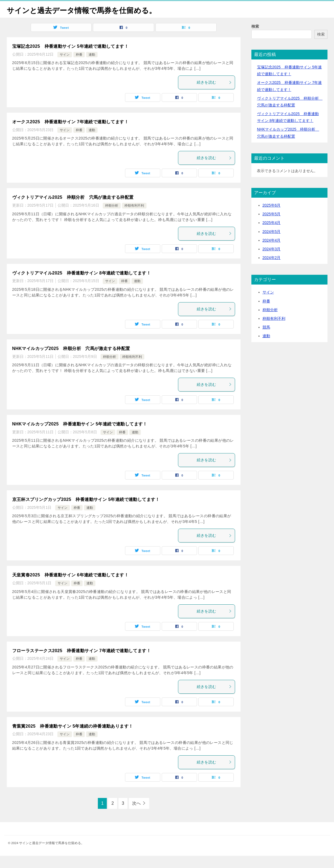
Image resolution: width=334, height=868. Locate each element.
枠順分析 (112, 218)
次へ (136, 815)
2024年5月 (272, 244)
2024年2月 (272, 270)
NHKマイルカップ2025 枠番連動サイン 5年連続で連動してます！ (80, 436)
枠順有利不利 (134, 218)
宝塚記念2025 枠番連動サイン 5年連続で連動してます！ (71, 59)
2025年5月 (272, 226)
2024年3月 (272, 261)
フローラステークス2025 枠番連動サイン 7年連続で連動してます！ (82, 663)
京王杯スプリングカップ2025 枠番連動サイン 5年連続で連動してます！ (86, 512)
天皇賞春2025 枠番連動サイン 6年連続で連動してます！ (71, 587)
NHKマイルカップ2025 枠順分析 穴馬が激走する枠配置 (71, 361)
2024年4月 (272, 252)
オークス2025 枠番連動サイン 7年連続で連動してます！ (71, 134)
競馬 (266, 339)
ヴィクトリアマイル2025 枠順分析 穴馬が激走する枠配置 (73, 209)
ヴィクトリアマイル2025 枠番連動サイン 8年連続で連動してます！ (82, 285)
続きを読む (214, 94)
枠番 (79, 67)
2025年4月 (272, 235)
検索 (255, 39)
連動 (92, 67)
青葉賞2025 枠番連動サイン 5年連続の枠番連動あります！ (73, 738)
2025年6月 (272, 217)
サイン (65, 67)
